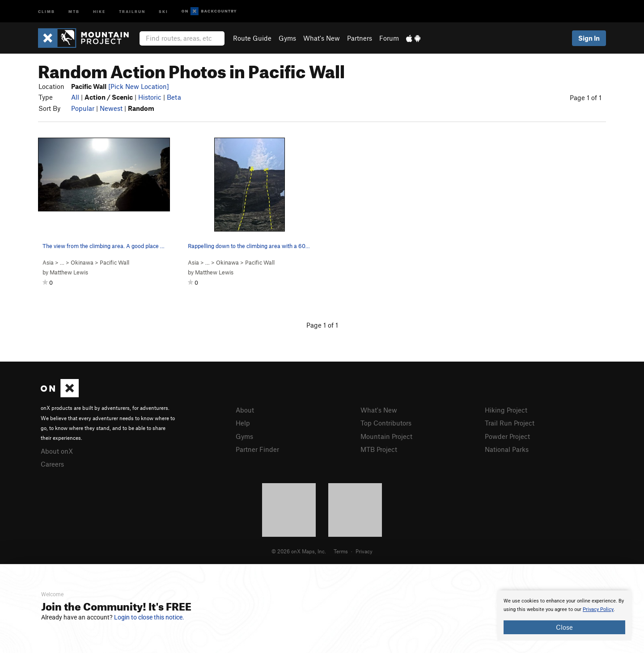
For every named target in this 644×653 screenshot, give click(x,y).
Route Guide (252, 38)
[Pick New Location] (139, 86)
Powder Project (507, 436)
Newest (111, 108)
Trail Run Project (510, 423)
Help (243, 423)
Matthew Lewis (69, 272)
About (245, 410)
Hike (99, 11)
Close (564, 627)
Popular (83, 108)
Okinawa (82, 262)
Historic (150, 97)
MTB (74, 11)
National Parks (507, 449)
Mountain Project (386, 436)
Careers (52, 464)
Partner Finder (257, 449)
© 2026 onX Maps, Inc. (299, 551)
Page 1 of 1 (586, 97)
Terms (341, 551)
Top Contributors (386, 423)
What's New (322, 38)
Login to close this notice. (149, 617)
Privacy (364, 551)
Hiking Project (506, 410)
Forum (389, 38)
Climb (47, 11)
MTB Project (379, 449)
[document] (564, 615)
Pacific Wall (114, 262)
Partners (360, 38)
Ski (163, 11)
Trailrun (132, 11)
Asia (48, 262)
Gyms (287, 38)
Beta (174, 97)
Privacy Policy (598, 609)
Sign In (589, 38)
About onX (57, 451)
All (75, 97)
